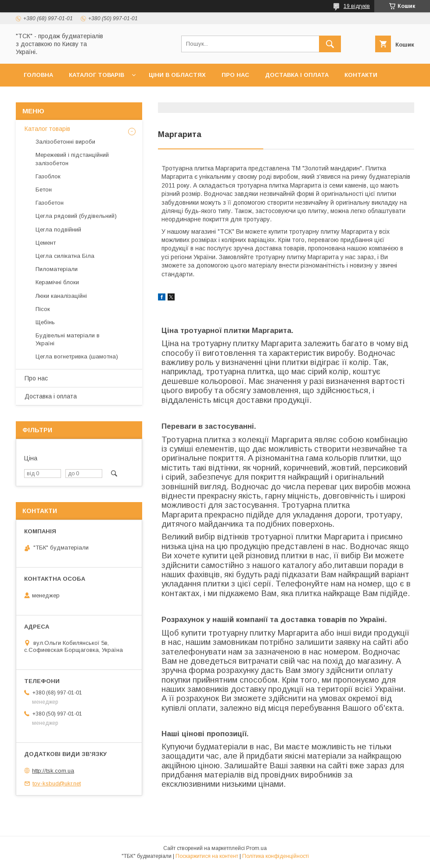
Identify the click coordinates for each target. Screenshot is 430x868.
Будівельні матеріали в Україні (68, 339)
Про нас (235, 75)
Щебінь (45, 322)
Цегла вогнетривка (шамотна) (77, 356)
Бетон (44, 190)
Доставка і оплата (297, 75)
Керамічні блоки (57, 282)
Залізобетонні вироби (65, 142)
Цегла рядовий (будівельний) (76, 216)
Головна (38, 75)
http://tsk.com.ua (53, 771)
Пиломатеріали (57, 269)
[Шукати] (330, 44)
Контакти (361, 75)
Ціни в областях (177, 75)
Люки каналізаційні (61, 296)
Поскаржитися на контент (207, 856)
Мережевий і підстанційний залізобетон (72, 159)
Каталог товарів (97, 75)
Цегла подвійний (58, 230)
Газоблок (48, 176)
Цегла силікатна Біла (65, 256)
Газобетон (50, 203)
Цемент (46, 243)
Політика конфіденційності (276, 856)
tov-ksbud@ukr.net (57, 783)
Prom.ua (256, 848)
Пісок (43, 309)
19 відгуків (357, 6)
